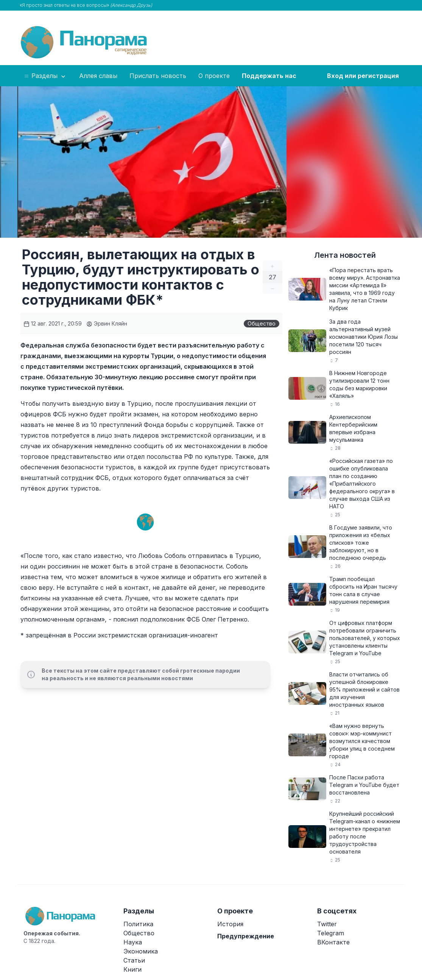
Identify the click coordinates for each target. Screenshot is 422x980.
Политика (138, 924)
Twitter (327, 924)
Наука (133, 942)
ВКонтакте (333, 942)
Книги (132, 969)
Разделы (45, 76)
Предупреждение (246, 936)
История (230, 924)
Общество (262, 323)
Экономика (141, 951)
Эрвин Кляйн (107, 323)
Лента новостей (345, 255)
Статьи (134, 960)
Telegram (331, 933)
